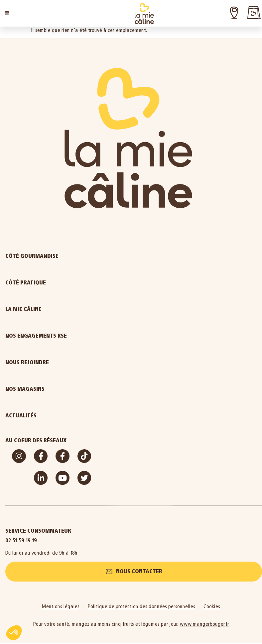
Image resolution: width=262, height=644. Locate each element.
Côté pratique (51, 283)
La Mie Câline (49, 309)
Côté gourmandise (58, 256)
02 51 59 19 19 (21, 540)
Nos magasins (25, 389)
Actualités (47, 416)
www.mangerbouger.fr (204, 625)
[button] (7, 13)
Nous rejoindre (53, 363)
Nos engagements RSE (36, 336)
